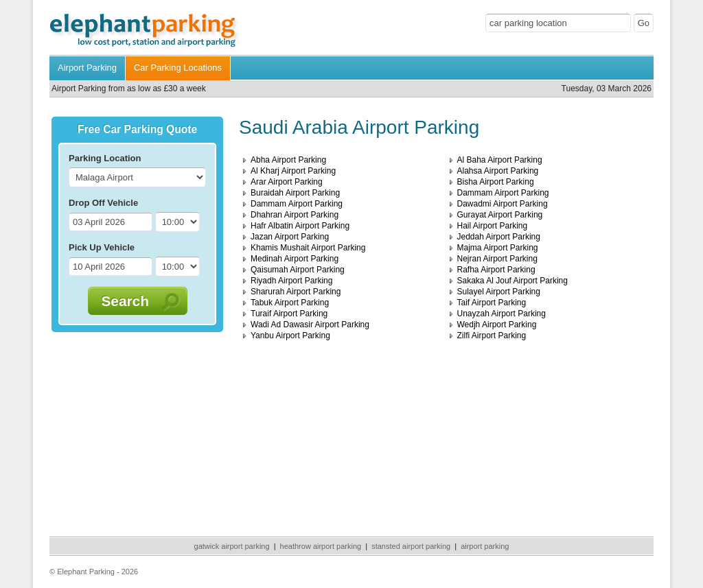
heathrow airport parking (321, 546)
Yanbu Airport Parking (290, 336)
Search (132, 301)
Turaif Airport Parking (289, 314)
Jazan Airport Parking (290, 237)
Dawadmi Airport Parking (503, 204)
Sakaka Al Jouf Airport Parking (512, 281)
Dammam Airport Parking (503, 193)
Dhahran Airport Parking (295, 215)
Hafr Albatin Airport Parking (300, 226)
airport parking (485, 546)
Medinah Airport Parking (295, 259)
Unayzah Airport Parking (502, 314)
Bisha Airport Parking (496, 182)
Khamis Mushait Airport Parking (308, 248)
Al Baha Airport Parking (500, 160)
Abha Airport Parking (288, 160)
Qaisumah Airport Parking (298, 270)
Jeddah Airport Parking (499, 237)
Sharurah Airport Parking (296, 292)
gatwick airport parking (232, 546)
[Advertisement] (137, 432)
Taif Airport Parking (492, 303)
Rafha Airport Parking (496, 270)
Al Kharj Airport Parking (293, 171)
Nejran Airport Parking (497, 259)
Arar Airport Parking (287, 182)
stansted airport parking (411, 546)
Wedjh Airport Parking (497, 325)
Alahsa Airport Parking (498, 171)
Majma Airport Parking (498, 248)
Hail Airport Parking (493, 226)
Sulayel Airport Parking (499, 292)
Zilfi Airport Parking (492, 336)
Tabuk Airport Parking (290, 303)
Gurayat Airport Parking (500, 215)
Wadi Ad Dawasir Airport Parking (310, 325)
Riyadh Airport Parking (291, 281)
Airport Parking (87, 68)
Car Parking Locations (178, 68)
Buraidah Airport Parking (295, 193)
